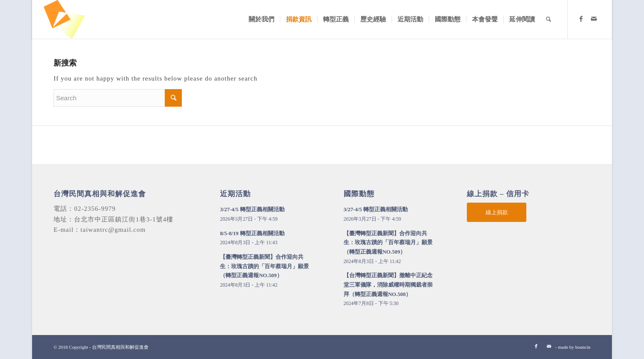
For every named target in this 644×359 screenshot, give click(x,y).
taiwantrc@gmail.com (113, 230)
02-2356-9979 (95, 209)
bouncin (583, 347)
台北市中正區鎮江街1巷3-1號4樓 (124, 219)
